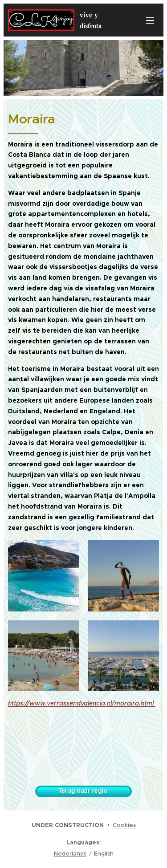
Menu (150, 20)
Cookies (124, 825)
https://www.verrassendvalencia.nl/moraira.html (82, 703)
